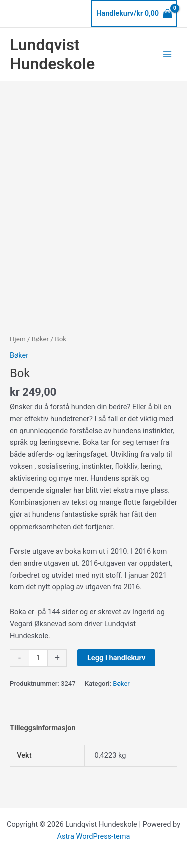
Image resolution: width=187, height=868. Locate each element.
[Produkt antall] (38, 658)
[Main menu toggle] (167, 54)
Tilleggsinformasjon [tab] (43, 728)
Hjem (18, 339)
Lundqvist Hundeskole (52, 54)
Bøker (40, 339)
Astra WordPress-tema (93, 836)
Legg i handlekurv (116, 658)
